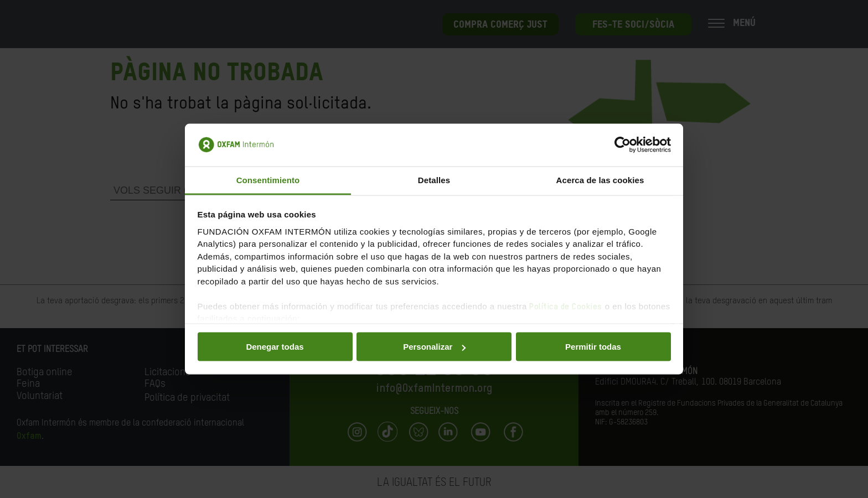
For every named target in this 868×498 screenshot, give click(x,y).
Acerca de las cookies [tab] (600, 180)
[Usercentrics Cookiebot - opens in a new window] (622, 145)
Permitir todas (593, 347)
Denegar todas (275, 347)
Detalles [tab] (434, 180)
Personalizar (434, 347)
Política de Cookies (566, 306)
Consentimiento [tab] (268, 180)
